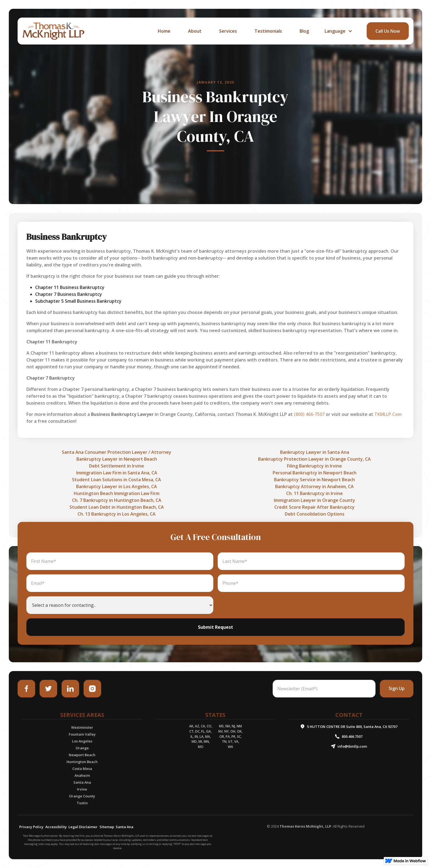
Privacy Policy (31, 827)
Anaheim (82, 775)
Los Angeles (82, 741)
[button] (338, 31)
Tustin (82, 803)
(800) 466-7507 (309, 414)
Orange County (82, 796)
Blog (304, 31)
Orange (82, 748)
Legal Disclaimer (83, 827)
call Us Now (388, 31)
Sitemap (107, 827)
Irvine (82, 789)
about (195, 31)
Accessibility (56, 827)
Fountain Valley (82, 734)
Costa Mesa (82, 769)
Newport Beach (82, 755)
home (164, 31)
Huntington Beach (82, 762)
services (228, 31)
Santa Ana (82, 782)
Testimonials (268, 31)
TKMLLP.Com (388, 414)
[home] (53, 31)
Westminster (82, 727)
